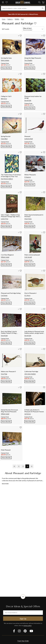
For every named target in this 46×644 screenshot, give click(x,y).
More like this (7, 68)
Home (4, 19)
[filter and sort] (33, 29)
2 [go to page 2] (23, 466)
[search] (39, 2)
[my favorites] (7, 2)
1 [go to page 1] (19, 466)
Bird (22, 19)
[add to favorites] (35, 23)
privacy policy (28, 625)
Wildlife (17, 19)
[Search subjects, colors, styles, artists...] (23, 8)
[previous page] (14, 466)
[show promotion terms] (23, 14)
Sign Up (23, 619)
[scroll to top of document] (23, 599)
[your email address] (23, 613)
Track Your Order (23, 641)
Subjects (10, 19)
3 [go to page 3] (27, 466)
